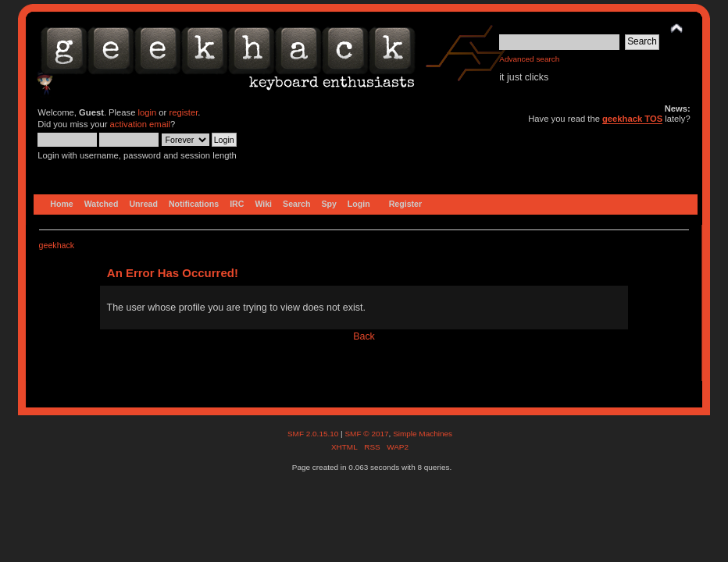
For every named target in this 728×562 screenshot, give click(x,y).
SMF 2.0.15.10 (314, 434)
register (183, 112)
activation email (140, 124)
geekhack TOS (632, 119)
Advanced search (529, 59)
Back (364, 336)
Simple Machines (423, 434)
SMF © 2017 (366, 434)
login (148, 112)
